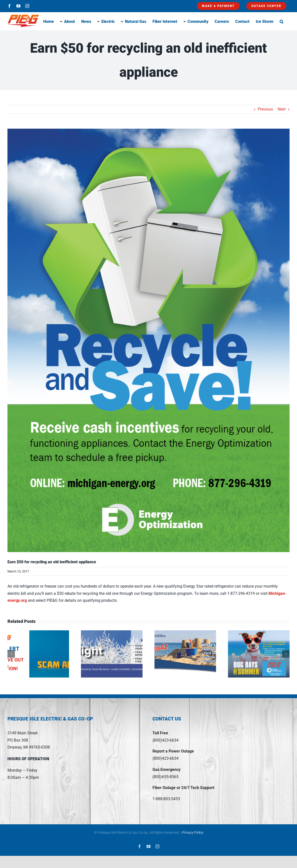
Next (282, 109)
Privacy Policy (193, 832)
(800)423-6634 (166, 740)
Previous (265, 109)
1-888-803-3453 (166, 799)
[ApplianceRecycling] (148, 340)
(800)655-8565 (166, 777)
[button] (281, 21)
